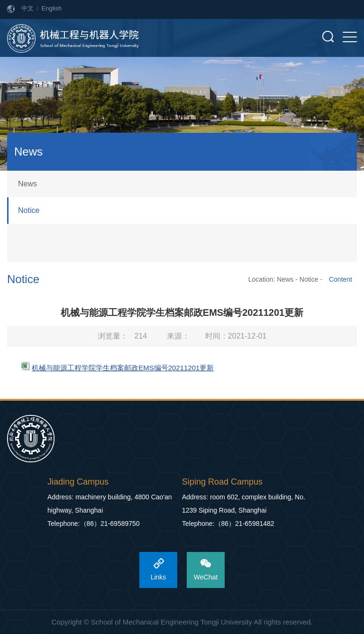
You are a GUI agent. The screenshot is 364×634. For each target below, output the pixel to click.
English (52, 8)
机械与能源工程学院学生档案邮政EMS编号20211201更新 (123, 368)
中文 (27, 8)
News (27, 184)
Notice (29, 210)
